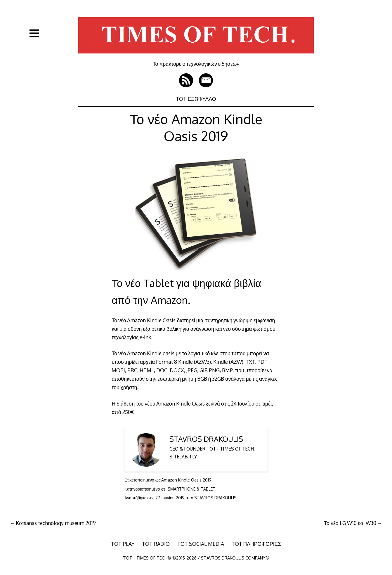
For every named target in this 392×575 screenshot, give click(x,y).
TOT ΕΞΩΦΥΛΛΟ (196, 99)
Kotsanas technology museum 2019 (56, 523)
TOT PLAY (123, 544)
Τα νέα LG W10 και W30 (350, 523)
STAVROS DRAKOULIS (206, 439)
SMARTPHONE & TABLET (191, 489)
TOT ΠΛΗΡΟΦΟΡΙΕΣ (256, 544)
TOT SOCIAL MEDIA (201, 544)
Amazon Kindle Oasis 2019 (186, 480)
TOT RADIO (156, 544)
